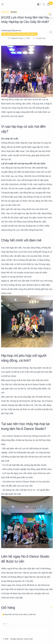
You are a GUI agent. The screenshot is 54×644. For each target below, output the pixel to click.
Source (27, 639)
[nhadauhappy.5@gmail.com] (11, 31)
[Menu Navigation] (3, 4)
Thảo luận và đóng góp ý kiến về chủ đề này (19, 34)
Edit (31, 639)
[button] (39, 4)
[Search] (44, 4)
